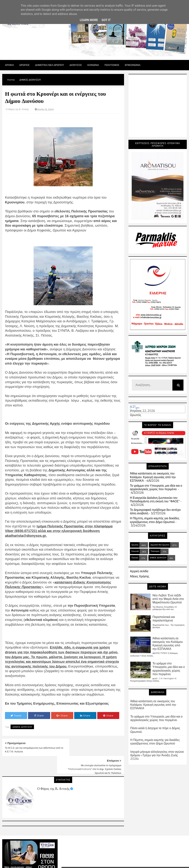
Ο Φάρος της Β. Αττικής (53, 771)
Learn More (89, 20)
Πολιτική (135, 558)
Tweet (16, 715)
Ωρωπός (136, 415)
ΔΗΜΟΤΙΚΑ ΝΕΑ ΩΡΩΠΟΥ (50, 65)
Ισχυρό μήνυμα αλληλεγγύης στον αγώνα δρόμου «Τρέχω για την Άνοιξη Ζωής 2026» (157, 755)
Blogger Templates (109, 861)
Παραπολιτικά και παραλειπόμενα (164, 619)
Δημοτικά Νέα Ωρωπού (160, 545)
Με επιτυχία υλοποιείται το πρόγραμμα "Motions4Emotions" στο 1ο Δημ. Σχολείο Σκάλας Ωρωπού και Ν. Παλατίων (94, 752)
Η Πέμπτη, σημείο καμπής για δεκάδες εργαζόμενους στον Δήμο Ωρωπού (155, 520)
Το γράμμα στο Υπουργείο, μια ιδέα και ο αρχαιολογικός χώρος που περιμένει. (156, 487)
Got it (106, 20)
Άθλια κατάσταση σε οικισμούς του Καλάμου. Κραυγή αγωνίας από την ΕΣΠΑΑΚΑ (153, 477)
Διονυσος (76, 65)
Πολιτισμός (155, 551)
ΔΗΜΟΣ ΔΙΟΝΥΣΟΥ (22, 727)
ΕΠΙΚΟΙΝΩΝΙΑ (133, 65)
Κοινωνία (135, 551)
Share (39, 715)
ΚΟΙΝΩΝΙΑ (93, 65)
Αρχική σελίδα (139, 571)
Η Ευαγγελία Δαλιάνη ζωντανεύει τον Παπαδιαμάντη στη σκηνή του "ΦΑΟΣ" (155, 500)
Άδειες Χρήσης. (140, 576)
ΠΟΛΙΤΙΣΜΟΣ (112, 65)
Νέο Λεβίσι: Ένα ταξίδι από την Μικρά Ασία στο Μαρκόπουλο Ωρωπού (168, 599)
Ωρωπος (25, 65)
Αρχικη (9, 65)
